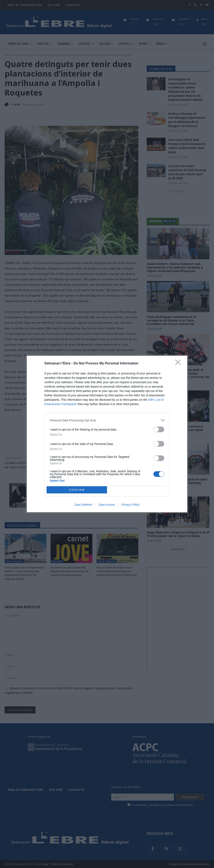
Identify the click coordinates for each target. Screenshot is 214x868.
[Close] (179, 364)
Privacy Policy (131, 505)
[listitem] (107, 420)
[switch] (159, 429)
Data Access (107, 505)
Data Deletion (83, 505)
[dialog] (107, 434)
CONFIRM (77, 490)
